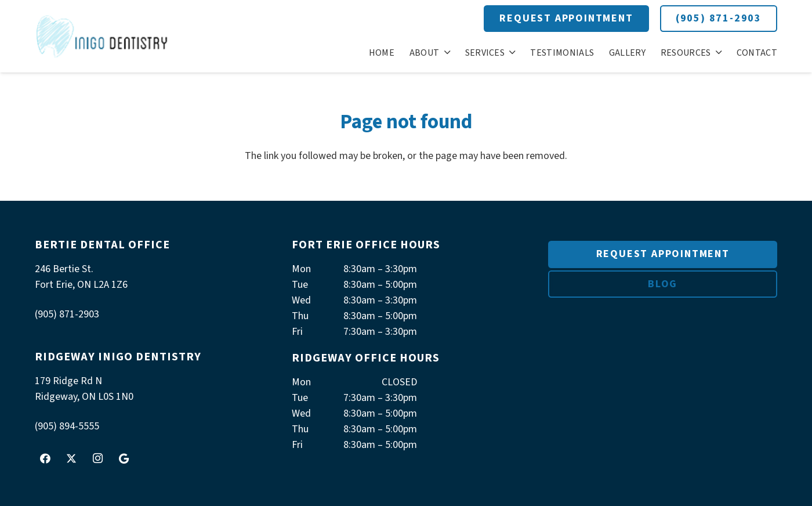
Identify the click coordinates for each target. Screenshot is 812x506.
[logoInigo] (102, 36)
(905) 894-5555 (67, 426)
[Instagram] (97, 458)
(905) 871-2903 (719, 18)
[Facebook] (45, 458)
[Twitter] (71, 458)
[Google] (124, 458)
